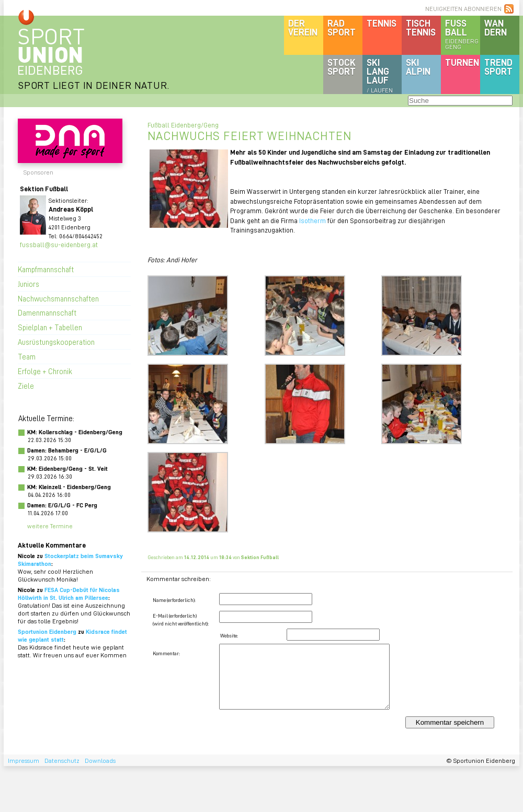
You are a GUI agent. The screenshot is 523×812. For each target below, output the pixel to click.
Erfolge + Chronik (45, 371)
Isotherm (312, 220)
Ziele (26, 386)
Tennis (382, 23)
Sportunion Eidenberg (47, 631)
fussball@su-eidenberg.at (59, 244)
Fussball (463, 34)
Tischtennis (421, 27)
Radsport (342, 27)
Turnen (462, 62)
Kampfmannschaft (46, 269)
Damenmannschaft (47, 312)
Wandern (496, 27)
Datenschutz (62, 761)
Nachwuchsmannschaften (58, 298)
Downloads (100, 761)
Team (27, 356)
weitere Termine (50, 526)
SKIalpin (418, 67)
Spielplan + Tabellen (50, 327)
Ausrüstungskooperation (56, 342)
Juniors (29, 284)
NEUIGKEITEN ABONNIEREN (463, 9)
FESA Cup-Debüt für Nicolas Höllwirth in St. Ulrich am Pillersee (69, 594)
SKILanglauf (380, 75)
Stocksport (342, 67)
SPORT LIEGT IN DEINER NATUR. (94, 85)
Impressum (24, 761)
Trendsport (498, 67)
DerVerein (303, 27)
